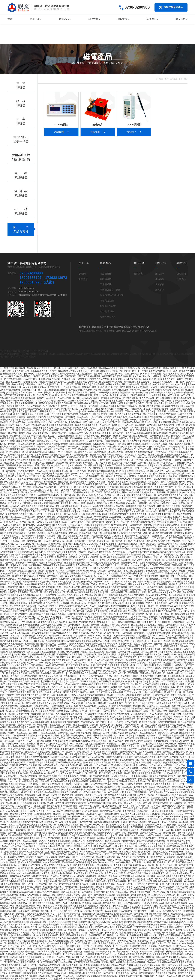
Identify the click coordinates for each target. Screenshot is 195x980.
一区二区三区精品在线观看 (163, 468)
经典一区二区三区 (84, 568)
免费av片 (97, 733)
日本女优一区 (83, 436)
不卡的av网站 (189, 644)
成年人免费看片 (168, 441)
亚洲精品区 (9, 592)
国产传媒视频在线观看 (130, 903)
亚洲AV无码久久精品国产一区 (15, 646)
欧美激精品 (9, 463)
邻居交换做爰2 (157, 587)
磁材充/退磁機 (107, 311)
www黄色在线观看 (52, 862)
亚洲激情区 (25, 573)
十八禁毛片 (121, 368)
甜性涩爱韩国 (130, 476)
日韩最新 (143, 657)
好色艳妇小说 (150, 525)
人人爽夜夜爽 (91, 954)
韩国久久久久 (135, 584)
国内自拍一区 (59, 592)
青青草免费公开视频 (64, 425)
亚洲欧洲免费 (29, 636)
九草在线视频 (111, 573)
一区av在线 (26, 430)
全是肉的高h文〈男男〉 (107, 941)
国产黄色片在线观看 (40, 509)
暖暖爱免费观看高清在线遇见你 (131, 555)
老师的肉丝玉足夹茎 (120, 403)
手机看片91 (135, 390)
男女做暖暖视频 (16, 727)
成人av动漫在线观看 (63, 873)
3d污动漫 (73, 555)
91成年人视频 (25, 433)
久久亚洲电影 (56, 549)
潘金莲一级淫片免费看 (135, 773)
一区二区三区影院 (96, 560)
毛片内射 (54, 490)
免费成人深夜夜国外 (164, 665)
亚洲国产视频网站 (72, 549)
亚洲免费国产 (111, 422)
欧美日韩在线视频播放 (126, 660)
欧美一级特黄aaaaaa (30, 587)
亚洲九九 (181, 441)
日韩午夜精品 (68, 598)
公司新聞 (181, 274)
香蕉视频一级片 (18, 638)
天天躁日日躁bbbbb (40, 722)
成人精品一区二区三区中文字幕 (83, 816)
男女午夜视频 (142, 808)
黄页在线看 (148, 752)
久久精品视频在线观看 (50, 379)
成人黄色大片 (54, 568)
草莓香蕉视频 (101, 649)
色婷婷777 (89, 941)
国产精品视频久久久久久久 (60, 633)
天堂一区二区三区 (35, 663)
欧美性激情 (100, 438)
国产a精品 (109, 455)
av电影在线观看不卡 (181, 695)
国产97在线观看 (170, 560)
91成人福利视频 (16, 584)
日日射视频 (91, 876)
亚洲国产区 (67, 784)
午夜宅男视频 (52, 708)
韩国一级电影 (136, 590)
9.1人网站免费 (61, 538)
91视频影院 (93, 557)
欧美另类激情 (159, 519)
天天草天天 (175, 630)
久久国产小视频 (125, 579)
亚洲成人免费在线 (134, 784)
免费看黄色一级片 (39, 406)
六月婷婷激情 (91, 619)
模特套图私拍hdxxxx (84, 708)
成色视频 (87, 960)
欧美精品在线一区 (141, 857)
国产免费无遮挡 (16, 530)
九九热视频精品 (149, 838)
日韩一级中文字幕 (43, 849)
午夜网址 (10, 954)
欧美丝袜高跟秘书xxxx (78, 528)
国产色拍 (167, 752)
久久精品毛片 (135, 533)
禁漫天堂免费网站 (27, 441)
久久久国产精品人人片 (37, 460)
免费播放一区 (159, 771)
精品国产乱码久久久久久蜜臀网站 (108, 536)
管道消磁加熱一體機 (110, 290)
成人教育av (159, 919)
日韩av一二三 (44, 398)
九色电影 (146, 495)
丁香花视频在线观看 (34, 679)
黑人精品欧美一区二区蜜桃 (18, 803)
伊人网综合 (84, 665)
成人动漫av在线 (182, 657)
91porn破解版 (86, 587)
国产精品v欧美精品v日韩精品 (53, 541)
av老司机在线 (33, 873)
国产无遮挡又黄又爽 (142, 560)
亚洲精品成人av (86, 649)
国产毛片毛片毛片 (84, 822)
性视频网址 (49, 392)
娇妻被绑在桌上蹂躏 (30, 465)
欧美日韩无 (44, 384)
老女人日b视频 (176, 595)
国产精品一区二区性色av (151, 765)
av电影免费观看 (74, 422)
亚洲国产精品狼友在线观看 (133, 822)
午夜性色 (134, 935)
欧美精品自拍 (107, 406)
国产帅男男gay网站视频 (62, 795)
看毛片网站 (120, 406)
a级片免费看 (161, 900)
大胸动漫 (66, 379)
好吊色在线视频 (113, 841)
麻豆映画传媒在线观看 (101, 868)
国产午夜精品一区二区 (20, 425)
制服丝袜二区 (87, 414)
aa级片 (84, 411)
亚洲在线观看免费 (15, 498)
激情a (112, 395)
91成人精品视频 (157, 849)
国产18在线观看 (61, 438)
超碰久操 (6, 870)
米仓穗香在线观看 (150, 368)
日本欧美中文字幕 (163, 908)
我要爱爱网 (161, 411)
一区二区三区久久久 (39, 490)
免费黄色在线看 (112, 814)
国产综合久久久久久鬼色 (67, 776)
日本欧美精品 (98, 384)
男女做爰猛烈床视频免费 (154, 371)
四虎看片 (173, 584)
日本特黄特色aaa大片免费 (42, 773)
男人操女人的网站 (151, 376)
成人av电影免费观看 (106, 857)
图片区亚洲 (161, 906)
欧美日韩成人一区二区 (132, 563)
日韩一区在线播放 (80, 379)
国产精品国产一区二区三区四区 (138, 449)
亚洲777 (148, 541)
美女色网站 (90, 482)
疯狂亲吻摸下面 (172, 781)
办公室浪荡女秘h (161, 384)
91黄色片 (151, 603)
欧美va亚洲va (92, 519)
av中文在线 (165, 708)
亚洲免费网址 (114, 446)
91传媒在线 (157, 857)
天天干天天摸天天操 (57, 498)
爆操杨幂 (117, 457)
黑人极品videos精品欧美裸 (85, 611)
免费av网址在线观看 (67, 536)
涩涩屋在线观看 (26, 649)
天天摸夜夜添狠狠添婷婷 (124, 465)
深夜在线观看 (152, 557)
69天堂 (77, 706)
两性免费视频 (76, 438)
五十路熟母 (168, 673)
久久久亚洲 (187, 630)
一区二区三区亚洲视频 (93, 946)
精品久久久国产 (116, 843)
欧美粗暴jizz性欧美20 (111, 398)
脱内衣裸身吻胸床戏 (167, 722)
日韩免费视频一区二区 (145, 787)
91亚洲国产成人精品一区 (55, 746)
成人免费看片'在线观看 (103, 473)
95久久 (43, 676)
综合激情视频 (125, 960)
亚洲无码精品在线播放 (118, 514)
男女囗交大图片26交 (94, 487)
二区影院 (135, 727)
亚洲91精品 (143, 754)
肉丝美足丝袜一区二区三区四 (177, 916)
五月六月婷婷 (101, 598)
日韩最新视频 (12, 465)
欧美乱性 (88, 438)
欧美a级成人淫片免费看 (100, 495)
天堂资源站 (105, 749)
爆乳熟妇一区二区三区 (15, 800)
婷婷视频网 (13, 700)
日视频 (139, 814)
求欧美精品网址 (85, 617)
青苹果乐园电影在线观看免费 (26, 419)
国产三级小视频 (136, 541)
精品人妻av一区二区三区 (60, 395)
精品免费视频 (95, 471)
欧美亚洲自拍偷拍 (35, 857)
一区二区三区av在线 (158, 714)
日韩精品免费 (172, 573)
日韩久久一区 (188, 703)
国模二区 (184, 749)
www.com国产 (164, 787)
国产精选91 (54, 406)
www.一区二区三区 (9, 479)
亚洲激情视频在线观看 (57, 390)
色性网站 (176, 787)
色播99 (143, 419)
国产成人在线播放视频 (150, 406)
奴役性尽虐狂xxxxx (159, 698)
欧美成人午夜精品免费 (53, 473)
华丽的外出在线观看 (37, 368)
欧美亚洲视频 (123, 895)
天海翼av (90, 843)
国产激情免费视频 (93, 465)
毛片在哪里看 (112, 487)
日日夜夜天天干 (82, 371)
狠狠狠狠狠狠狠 (30, 382)
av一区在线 (121, 798)
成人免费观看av (129, 779)
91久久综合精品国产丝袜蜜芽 (94, 852)
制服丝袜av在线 (187, 571)
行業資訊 (181, 279)
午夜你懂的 (186, 368)
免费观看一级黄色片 (179, 646)
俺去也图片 (186, 719)
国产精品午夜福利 (80, 711)
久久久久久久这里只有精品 (44, 371)
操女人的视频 (131, 722)
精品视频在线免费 (163, 460)
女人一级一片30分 (51, 835)
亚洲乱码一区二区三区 (19, 816)
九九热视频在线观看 (16, 514)
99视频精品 (158, 746)
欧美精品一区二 (9, 806)
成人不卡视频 (84, 536)
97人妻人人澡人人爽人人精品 (128, 900)
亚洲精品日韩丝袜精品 (126, 622)
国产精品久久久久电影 (88, 544)
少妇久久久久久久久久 (112, 528)
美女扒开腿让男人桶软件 (174, 482)
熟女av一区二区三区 (76, 501)
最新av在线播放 (14, 625)
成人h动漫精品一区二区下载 (66, 849)
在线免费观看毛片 (87, 833)
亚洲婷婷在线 (68, 862)
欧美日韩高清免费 (97, 600)
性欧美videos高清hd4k (118, 935)
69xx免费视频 (158, 490)
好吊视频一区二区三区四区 (62, 460)
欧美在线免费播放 (183, 398)
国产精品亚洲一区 (79, 773)
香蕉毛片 (91, 865)
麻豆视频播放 (83, 584)
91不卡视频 (148, 414)
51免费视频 (6, 630)
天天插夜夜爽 (175, 714)
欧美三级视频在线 (181, 633)
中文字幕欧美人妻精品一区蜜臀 (74, 490)
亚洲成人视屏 (7, 657)
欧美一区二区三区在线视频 (101, 660)
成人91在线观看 (178, 384)
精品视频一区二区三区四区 (66, 382)
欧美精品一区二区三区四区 (44, 646)
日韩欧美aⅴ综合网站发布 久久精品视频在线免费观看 (35, 892)
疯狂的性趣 (182, 738)
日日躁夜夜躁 (131, 843)
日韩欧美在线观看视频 (78, 668)
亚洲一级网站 (80, 530)
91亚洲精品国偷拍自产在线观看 (82, 673)
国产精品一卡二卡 (27, 725)
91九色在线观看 (8, 789)
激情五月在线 (26, 706)
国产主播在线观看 (178, 733)
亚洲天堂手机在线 (122, 916)
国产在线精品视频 (75, 738)
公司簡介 (83, 274)
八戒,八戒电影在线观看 (161, 392)
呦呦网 (72, 622)
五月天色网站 (22, 592)
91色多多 (152, 730)
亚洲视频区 (6, 419)
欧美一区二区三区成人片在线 (117, 614)
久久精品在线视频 (64, 530)
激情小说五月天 (75, 908)
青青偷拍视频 (72, 819)
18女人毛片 (160, 403)
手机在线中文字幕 (166, 827)
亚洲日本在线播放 (77, 368)
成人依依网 (46, 660)
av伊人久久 (117, 865)
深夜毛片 (16, 622)
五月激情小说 (33, 762)
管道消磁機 (106, 274)
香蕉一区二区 (62, 387)
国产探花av (102, 484)
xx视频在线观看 (84, 903)
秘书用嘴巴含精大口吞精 (179, 841)
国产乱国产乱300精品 (157, 922)
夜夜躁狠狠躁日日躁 (83, 395)
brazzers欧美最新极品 (89, 476)
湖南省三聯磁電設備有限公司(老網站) (129, 327)
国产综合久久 (44, 619)
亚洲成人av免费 (72, 546)
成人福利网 (187, 787)
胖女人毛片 (129, 430)
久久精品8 (103, 606)
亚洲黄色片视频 (164, 390)
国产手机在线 (119, 552)
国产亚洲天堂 (8, 684)
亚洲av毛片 (183, 879)
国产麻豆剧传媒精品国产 (85, 403)
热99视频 (172, 906)
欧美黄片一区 (129, 457)
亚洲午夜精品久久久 (18, 627)
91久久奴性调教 (65, 371)
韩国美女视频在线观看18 (116, 492)
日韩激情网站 (37, 665)
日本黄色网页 (23, 714)
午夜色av (46, 479)
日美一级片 (169, 930)
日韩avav (80, 700)
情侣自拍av (82, 495)
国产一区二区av (175, 768)
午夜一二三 (71, 449)
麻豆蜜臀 (16, 555)
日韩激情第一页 (73, 914)
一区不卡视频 (96, 417)
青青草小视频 (108, 962)
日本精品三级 (23, 633)
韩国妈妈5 (81, 460)
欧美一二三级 (155, 657)
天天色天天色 (80, 428)
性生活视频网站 (109, 646)
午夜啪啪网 (18, 698)
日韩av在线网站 (145, 582)
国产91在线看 (101, 414)
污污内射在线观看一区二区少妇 (50, 422)
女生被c (49, 538)
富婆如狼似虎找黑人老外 (71, 638)
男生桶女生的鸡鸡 (97, 800)
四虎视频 (101, 549)
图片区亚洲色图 (130, 671)
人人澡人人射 (61, 827)
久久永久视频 (175, 592)
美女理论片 (135, 838)
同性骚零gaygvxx (121, 546)
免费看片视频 (7, 438)
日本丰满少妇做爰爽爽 (136, 401)
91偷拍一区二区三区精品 (49, 725)
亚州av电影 (28, 860)
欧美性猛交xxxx (115, 744)
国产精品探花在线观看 (39, 930)
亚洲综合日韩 (129, 754)
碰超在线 (141, 444)
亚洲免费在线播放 (147, 506)
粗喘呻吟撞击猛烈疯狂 (174, 622)
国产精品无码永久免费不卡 (54, 625)
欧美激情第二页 (186, 417)
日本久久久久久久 (139, 514)
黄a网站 (102, 514)
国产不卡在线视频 (27, 768)
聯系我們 (182, 19)
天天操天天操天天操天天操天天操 (172, 795)
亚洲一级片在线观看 (13, 679)
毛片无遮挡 (48, 528)
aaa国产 (72, 419)
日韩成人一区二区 (166, 862)
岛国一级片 (9, 563)
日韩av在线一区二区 (43, 560)
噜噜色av (185, 579)
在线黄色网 (48, 428)
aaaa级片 (67, 865)
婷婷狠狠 (88, 830)
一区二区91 (176, 590)
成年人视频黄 (91, 771)
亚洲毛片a (48, 827)
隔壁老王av (155, 792)
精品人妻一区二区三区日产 (78, 473)
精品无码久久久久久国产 (109, 833)
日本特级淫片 (105, 654)
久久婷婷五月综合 (10, 573)
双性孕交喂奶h (11, 379)
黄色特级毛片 (57, 417)
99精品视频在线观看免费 (45, 487)
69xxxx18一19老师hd (66, 571)
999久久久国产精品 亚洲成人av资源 (152, 438)
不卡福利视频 (104, 762)
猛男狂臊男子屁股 (165, 444)
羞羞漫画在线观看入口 (123, 460)
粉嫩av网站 (31, 938)
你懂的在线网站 (104, 846)
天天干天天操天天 (140, 498)
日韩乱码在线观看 (12, 549)
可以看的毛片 (157, 870)
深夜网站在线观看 (80, 781)
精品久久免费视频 (63, 428)
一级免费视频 (89, 549)
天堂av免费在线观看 (103, 506)
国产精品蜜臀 (78, 441)
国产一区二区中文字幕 (99, 419)
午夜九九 (36, 806)
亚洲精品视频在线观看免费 (70, 654)
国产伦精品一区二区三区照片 (55, 644)
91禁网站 (165, 368)
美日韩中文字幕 (154, 735)
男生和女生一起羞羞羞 (43, 557)
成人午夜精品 (97, 511)
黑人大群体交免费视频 (157, 595)
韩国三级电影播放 (139, 395)
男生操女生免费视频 (46, 711)
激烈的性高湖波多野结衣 (94, 446)
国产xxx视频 (131, 611)
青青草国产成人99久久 (139, 798)
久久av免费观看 (187, 681)
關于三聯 (36, 19)
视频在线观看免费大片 (77, 935)
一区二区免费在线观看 (80, 522)
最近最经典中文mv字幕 (38, 417)
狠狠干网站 (95, 711)
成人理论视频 (42, 403)
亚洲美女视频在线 (183, 514)
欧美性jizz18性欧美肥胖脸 (162, 754)
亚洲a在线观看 (187, 835)
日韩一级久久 (47, 465)
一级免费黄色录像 (33, 449)
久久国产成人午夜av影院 (98, 590)
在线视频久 (176, 438)
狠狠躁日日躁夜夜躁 (118, 617)
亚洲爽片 (135, 676)
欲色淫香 (65, 735)
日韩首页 (101, 482)
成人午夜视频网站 (90, 749)
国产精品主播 (96, 668)
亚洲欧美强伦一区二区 (131, 752)
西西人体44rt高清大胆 (12, 414)
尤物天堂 (73, 533)
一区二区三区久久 (46, 906)
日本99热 (107, 465)
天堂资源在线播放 (126, 444)
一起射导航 (142, 503)
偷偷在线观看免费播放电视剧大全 (41, 584)
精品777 (4, 571)
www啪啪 (113, 490)
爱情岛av (42, 387)
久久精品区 (64, 579)
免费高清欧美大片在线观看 (145, 860)
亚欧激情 (84, 922)
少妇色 (176, 401)
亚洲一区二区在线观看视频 (48, 838)
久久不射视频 (177, 687)
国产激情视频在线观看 (136, 592)
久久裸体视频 (23, 978)
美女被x (149, 479)
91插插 (108, 803)
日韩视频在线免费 (186, 970)
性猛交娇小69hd (56, 822)
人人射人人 (36, 695)
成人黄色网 (117, 773)
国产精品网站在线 (124, 911)
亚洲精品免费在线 (145, 719)
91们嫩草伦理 (178, 636)
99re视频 (164, 557)
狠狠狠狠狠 (9, 960)
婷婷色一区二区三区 (123, 787)
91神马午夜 (145, 519)
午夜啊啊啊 (113, 468)
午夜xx (160, 522)
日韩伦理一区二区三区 (40, 592)
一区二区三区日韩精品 (129, 374)
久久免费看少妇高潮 (132, 517)
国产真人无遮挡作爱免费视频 (49, 649)
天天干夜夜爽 (98, 870)
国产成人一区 (23, 406)
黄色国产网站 (20, 654)
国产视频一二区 (163, 471)
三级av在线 (189, 654)
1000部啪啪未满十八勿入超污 (28, 438)
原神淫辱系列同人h (106, 681)
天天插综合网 (116, 371)
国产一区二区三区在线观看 (102, 479)
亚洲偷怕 (155, 649)
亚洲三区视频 (25, 590)
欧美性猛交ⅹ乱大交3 (184, 533)
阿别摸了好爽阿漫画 (25, 711)
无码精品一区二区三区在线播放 (90, 730)
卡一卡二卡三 (124, 679)
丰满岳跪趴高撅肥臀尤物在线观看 (169, 762)
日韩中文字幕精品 (74, 846)
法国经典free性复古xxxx (151, 671)
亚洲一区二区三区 (181, 784)
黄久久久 (151, 444)
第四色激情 (130, 943)
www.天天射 (121, 473)
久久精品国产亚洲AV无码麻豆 (112, 603)
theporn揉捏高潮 (28, 387)
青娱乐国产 (55, 514)
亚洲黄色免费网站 (25, 403)
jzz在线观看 (91, 603)
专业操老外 (13, 387)
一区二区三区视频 (74, 619)
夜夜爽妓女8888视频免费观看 (30, 563)
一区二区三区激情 (95, 541)
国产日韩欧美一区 (159, 446)
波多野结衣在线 (92, 638)
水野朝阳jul (90, 846)
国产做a (24, 476)
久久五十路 (13, 430)
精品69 (166, 374)
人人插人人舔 (101, 663)
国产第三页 (38, 749)
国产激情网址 (178, 798)
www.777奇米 (43, 700)
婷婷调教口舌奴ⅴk (67, 584)
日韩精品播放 (64, 690)
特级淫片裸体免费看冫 (87, 392)
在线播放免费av (56, 546)
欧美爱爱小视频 (180, 619)
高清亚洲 (175, 368)
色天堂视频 (111, 560)
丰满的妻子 (139, 579)
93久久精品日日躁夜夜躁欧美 (139, 433)
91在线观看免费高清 (86, 622)
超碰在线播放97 (20, 903)
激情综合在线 (169, 833)
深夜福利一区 (150, 970)
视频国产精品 (46, 382)
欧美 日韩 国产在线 (42, 609)
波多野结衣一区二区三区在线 (40, 436)
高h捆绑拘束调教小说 (109, 519)
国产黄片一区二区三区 (25, 619)
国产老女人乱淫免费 (23, 949)
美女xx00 (110, 870)
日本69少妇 (104, 401)
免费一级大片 (60, 868)
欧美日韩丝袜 (62, 465)
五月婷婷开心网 (186, 476)
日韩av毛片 (163, 630)
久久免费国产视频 (60, 479)
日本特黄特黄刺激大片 (76, 803)
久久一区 (136, 687)
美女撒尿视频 (49, 536)
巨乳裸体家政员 (83, 384)
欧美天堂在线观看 (60, 744)
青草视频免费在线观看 (23, 760)
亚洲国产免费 (97, 455)
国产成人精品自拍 (136, 511)
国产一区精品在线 (48, 595)
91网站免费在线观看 (116, 384)
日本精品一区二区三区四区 (157, 590)
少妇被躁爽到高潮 (9, 398)
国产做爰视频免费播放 (183, 641)
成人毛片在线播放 (180, 471)
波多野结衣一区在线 (144, 471)
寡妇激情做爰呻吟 (160, 409)
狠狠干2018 (149, 533)
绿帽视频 (78, 951)
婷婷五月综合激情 (100, 563)
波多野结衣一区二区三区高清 (181, 411)
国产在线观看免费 (46, 951)
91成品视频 (121, 897)
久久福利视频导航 (122, 392)
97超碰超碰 (154, 401)
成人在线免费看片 (110, 806)
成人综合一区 (24, 806)
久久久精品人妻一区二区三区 (34, 544)
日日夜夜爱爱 (48, 762)
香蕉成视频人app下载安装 (60, 627)
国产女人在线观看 (52, 784)
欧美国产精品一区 (132, 371)
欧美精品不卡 (61, 557)
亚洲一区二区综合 (115, 741)
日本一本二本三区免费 (113, 452)
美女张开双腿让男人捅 (175, 692)
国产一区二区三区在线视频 (149, 684)
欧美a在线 (150, 600)
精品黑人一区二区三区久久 (74, 406)
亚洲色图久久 (29, 390)
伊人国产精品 (23, 722)
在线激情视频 (15, 455)
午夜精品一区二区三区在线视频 (21, 744)
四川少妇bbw (29, 525)
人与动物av (38, 730)
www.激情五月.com (133, 800)
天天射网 (27, 519)
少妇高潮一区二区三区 (37, 514)
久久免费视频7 (135, 414)
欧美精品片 (32, 598)
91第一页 (182, 528)
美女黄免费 (164, 954)
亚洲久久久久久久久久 (100, 884)
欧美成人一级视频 (33, 698)
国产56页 (186, 895)
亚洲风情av (175, 838)
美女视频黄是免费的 (79, 455)
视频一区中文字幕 (122, 498)
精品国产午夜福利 (23, 487)
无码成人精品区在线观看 (168, 600)
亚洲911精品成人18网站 (97, 700)
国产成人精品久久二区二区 (53, 738)
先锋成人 (62, 614)
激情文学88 (188, 846)
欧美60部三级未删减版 (156, 598)
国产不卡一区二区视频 (90, 806)
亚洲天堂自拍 (124, 560)
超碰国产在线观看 (38, 546)
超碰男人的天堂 (75, 525)
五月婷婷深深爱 (118, 568)
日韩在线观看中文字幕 (139, 897)
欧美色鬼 (12, 590)
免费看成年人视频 (92, 792)
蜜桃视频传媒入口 (9, 784)
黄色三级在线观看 (164, 398)
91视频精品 (22, 614)
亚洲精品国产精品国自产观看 (120, 438)
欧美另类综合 (87, 498)
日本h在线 (74, 538)
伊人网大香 (148, 800)
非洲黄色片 (106, 638)
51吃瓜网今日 (99, 468)
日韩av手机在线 (127, 781)
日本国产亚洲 (108, 798)
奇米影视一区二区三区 (40, 854)
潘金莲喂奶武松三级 (141, 409)
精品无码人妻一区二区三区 (125, 884)
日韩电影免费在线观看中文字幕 (66, 509)
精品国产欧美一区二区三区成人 (134, 468)
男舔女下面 (77, 965)
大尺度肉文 (172, 519)
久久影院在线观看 (159, 498)
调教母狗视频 (111, 417)
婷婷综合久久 (153, 646)
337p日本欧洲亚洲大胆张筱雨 (54, 919)
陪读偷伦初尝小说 (127, 490)
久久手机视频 (122, 428)
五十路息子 (63, 681)
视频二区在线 (147, 879)
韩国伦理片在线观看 (103, 735)
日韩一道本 (87, 895)
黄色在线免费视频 (124, 538)
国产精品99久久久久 (157, 592)
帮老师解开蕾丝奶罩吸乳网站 (180, 568)
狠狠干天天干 (157, 573)
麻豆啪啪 (58, 814)
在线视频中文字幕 (70, 933)
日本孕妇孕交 (89, 430)
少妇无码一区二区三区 (54, 449)
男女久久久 (7, 654)
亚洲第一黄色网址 (120, 830)
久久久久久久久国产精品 (28, 600)
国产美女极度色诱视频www (25, 595)
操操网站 (92, 460)
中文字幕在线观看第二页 (55, 916)
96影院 (41, 571)
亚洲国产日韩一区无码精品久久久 (88, 841)
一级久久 (41, 390)
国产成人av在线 (46, 776)
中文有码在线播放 (115, 482)
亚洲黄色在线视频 (132, 398)
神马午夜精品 (44, 744)
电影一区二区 (136, 668)
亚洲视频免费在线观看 (166, 414)
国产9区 (48, 438)
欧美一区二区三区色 (164, 430)
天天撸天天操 (119, 495)
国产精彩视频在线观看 (94, 827)
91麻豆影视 (42, 484)
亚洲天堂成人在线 (184, 862)
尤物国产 (36, 376)
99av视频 (13, 433)
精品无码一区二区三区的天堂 (86, 657)
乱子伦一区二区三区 (135, 703)
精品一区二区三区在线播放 (151, 455)
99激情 (132, 665)
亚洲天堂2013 (183, 455)
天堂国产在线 (163, 876)
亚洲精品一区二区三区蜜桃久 (171, 960)
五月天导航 (73, 498)
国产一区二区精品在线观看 (179, 490)
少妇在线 (102, 571)
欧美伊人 (123, 757)
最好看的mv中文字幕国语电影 (33, 822)
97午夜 (85, 509)
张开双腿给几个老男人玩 (62, 384)
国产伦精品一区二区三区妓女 (35, 492)
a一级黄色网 (171, 744)
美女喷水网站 (77, 603)
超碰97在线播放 (81, 627)
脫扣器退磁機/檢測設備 (112, 295)
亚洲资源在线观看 (36, 533)
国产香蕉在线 (66, 403)
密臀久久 (133, 887)
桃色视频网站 (70, 676)
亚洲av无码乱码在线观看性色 (78, 468)
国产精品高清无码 (88, 576)
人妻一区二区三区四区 (141, 641)
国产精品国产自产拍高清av (105, 644)
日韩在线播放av (149, 544)
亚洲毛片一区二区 (25, 741)
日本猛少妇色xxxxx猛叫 (81, 717)
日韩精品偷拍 (70, 649)
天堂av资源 (76, 463)
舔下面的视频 (189, 549)
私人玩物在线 (33, 943)
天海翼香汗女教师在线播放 (30, 789)
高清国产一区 (70, 687)
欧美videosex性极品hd (174, 671)
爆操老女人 (164, 571)
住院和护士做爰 (47, 843)
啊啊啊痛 (49, 530)
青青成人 (42, 517)
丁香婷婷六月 (125, 376)
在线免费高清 (77, 768)
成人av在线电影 (167, 887)
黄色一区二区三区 (17, 501)
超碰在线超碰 (171, 746)
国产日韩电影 (17, 957)
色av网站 (30, 374)
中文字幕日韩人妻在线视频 (13, 368)
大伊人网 (186, 876)
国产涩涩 (120, 733)
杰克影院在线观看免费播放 (107, 822)
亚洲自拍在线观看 (99, 371)
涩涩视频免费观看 (147, 749)
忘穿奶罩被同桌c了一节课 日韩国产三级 (27, 568)
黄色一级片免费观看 (59, 800)
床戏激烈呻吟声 (105, 503)
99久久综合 (117, 382)
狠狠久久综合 (77, 482)
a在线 (48, 665)
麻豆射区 (103, 595)
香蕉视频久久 (22, 495)
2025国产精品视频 (52, 476)
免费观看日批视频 (167, 617)
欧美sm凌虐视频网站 (26, 463)
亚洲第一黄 (168, 614)
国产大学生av (68, 892)
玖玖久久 (113, 627)
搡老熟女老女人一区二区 (163, 501)
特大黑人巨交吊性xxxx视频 (113, 557)
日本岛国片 (126, 806)
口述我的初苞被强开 (65, 436)
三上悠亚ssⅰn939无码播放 (158, 703)
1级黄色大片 (184, 503)
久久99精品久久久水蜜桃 (176, 522)
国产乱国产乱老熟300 (64, 374)
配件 (180, 79)
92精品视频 (117, 922)
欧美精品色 (43, 611)
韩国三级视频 (62, 463)
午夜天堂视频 (151, 708)
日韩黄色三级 (183, 930)
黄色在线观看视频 (48, 652)
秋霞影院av (132, 406)
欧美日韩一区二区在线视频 (48, 641)
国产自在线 (9, 741)
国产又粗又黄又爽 (120, 390)
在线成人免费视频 (53, 692)
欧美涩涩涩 (150, 827)
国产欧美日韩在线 (164, 533)
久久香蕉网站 (44, 846)
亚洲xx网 (4, 708)
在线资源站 (177, 406)
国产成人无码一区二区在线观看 (95, 382)
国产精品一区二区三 (174, 563)
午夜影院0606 (28, 622)
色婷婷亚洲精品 (109, 376)
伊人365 (152, 492)
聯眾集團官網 (99, 327)
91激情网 (10, 406)
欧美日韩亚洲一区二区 (100, 457)
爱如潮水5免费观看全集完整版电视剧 (63, 727)
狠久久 (175, 571)
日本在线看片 (29, 846)
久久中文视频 (187, 479)
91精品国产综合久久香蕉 (36, 409)
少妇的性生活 (133, 384)
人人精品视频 (148, 390)
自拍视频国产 (118, 401)
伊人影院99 (84, 555)
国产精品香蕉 (67, 730)
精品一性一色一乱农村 (62, 452)
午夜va (75, 703)
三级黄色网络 (44, 444)
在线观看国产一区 (106, 622)
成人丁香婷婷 (58, 914)
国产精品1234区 (90, 463)
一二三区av (67, 752)
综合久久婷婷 (32, 401)
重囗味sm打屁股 (130, 630)
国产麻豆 (177, 549)
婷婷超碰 (114, 781)
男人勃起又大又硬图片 (180, 557)
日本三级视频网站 (77, 541)
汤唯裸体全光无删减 (142, 679)
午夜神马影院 (80, 471)
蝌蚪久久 (179, 673)
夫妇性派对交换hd (60, 444)
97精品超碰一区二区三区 (159, 706)
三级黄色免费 (124, 690)
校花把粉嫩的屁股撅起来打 (127, 544)
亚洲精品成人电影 (58, 433)
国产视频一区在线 (35, 501)
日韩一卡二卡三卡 (83, 506)
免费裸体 (149, 784)
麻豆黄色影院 (130, 441)
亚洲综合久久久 (169, 806)
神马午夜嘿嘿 (173, 579)
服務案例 (160, 290)
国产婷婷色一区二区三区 (77, 417)
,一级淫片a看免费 (71, 684)
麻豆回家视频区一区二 (158, 419)
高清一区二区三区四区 (173, 538)
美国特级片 (147, 738)
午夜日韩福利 (19, 663)
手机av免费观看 (168, 660)
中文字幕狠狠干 (172, 536)
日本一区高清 (182, 887)
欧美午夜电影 (15, 973)
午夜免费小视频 (123, 862)
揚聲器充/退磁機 (108, 306)
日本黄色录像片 (82, 873)
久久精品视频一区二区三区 (36, 606)
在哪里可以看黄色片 (160, 798)
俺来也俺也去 (105, 673)
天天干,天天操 (19, 417)
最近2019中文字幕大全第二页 (102, 636)
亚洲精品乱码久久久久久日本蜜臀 (87, 573)
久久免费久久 (63, 773)
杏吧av (129, 501)
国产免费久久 (80, 865)
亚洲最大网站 (96, 509)
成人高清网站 (103, 865)
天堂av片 (129, 411)
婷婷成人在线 (134, 368)
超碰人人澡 (97, 795)
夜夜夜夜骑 (157, 536)
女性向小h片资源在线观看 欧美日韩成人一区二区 (73, 606)
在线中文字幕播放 (97, 411)
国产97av (8, 916)
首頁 (10, 19)
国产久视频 (88, 422)
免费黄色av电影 (145, 465)
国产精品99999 (34, 473)
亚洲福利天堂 (123, 395)
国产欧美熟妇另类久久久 (103, 555)
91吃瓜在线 (140, 576)
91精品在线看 (186, 627)
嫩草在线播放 (105, 392)
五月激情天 (103, 914)
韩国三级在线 (125, 509)
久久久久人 (45, 841)
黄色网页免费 (58, 706)
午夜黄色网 (71, 552)
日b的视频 (131, 795)
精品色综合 (123, 619)
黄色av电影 (118, 433)
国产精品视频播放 (31, 625)
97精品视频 (55, 798)
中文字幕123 (149, 517)
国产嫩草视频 (123, 727)
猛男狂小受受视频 (46, 463)
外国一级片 (172, 371)
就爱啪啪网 (57, 700)
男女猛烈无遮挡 (34, 827)
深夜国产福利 (71, 376)
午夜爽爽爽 (90, 768)
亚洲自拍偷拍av (92, 525)
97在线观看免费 (129, 582)
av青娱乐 (184, 573)
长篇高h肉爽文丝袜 (47, 938)
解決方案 (94, 19)
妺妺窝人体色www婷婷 (53, 552)
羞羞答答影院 (149, 428)
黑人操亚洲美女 (52, 519)
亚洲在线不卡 (18, 870)
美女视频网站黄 (68, 511)
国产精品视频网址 (145, 430)
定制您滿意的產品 (171, 7)
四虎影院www (140, 865)
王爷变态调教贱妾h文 (144, 927)
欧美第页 (119, 455)
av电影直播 (20, 473)
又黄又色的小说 (55, 676)
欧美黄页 (17, 719)
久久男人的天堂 (38, 816)
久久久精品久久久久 (20, 665)
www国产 (134, 419)
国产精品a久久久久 (108, 954)
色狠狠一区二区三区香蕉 (128, 738)
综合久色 (94, 725)
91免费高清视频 (85, 609)
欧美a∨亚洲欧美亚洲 (64, 560)
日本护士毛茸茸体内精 (53, 376)
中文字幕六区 (115, 484)
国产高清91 (127, 446)
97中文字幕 (137, 976)
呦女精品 (82, 930)
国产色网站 (155, 436)
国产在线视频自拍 (140, 392)
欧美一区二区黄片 (9, 951)
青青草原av (82, 419)
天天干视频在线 (169, 973)
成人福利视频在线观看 (30, 479)
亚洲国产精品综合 (60, 455)
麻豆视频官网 (12, 587)
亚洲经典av (72, 592)
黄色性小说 (63, 733)
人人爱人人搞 (148, 398)
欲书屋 (51, 387)
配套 (186, 79)
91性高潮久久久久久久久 (64, 609)
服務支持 (123, 19)
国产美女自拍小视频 (167, 970)
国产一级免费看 (122, 676)
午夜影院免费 (145, 476)
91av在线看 (47, 668)
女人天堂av (93, 428)
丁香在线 (177, 460)
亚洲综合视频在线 (88, 533)
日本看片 (35, 911)
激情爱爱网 (95, 528)
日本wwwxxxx (159, 638)
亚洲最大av (61, 419)
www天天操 (38, 519)
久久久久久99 (46, 401)
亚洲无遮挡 (153, 819)
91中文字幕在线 (124, 549)
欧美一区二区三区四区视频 (64, 398)
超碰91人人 (184, 973)
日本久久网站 (90, 762)
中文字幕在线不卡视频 (148, 441)
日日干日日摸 (63, 573)
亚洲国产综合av (82, 633)
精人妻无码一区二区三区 (160, 865)
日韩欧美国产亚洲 (136, 646)
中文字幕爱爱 (127, 471)
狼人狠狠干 (160, 609)
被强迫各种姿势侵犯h (135, 835)
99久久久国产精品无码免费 (172, 473)
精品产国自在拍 (66, 970)
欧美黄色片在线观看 (86, 838)
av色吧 (158, 752)
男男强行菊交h (89, 914)
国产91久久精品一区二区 (150, 622)
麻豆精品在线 (25, 560)
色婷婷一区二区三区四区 (146, 816)
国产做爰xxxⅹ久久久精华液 (174, 792)
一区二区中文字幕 (162, 636)
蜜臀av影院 (37, 714)
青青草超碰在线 (107, 428)
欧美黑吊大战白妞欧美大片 (71, 595)
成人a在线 (115, 563)
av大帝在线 (169, 773)
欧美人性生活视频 (154, 417)
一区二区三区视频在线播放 (124, 854)
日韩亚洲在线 (69, 838)
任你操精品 (84, 449)
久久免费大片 (154, 482)
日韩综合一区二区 (162, 641)
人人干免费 (156, 538)
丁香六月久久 (58, 619)
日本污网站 (117, 803)
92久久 (142, 692)
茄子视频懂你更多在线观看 (137, 382)
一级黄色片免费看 (35, 638)
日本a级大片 (173, 897)
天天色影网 (28, 455)
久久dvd (99, 592)
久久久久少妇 (25, 482)
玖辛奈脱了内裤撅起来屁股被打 (42, 411)
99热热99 (59, 803)
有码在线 (115, 625)
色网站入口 (180, 552)
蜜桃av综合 (22, 538)
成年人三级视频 (36, 538)
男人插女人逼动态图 (179, 433)
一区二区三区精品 (79, 744)
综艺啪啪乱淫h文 (44, 374)
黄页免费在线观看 (17, 533)
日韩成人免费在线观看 (27, 843)
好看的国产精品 (99, 719)
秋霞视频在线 (76, 830)
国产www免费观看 (127, 609)
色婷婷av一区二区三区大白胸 (24, 897)
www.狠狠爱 (178, 390)
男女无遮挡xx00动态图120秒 (143, 379)
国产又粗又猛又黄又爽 (94, 757)
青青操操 (12, 468)
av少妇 (153, 387)
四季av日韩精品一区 (78, 746)
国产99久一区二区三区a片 (66, 587)
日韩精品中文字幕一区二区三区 (88, 492)
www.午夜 (186, 943)
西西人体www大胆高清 (168, 428)
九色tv (61, 887)
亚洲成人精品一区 (10, 544)
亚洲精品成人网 (68, 495)
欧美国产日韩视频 (148, 484)
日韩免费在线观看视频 (151, 673)
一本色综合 (78, 487)
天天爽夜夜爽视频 (95, 441)
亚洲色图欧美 (8, 773)
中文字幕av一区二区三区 (113, 501)
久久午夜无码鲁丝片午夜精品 (27, 552)
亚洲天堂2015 (100, 617)
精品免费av (30, 484)
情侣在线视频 (145, 779)
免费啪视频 (116, 808)
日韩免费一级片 (122, 409)
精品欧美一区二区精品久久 (110, 430)
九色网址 (143, 681)
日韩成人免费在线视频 (129, 873)
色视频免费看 (176, 881)
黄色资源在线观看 (143, 762)
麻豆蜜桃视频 (139, 706)
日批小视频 (133, 568)
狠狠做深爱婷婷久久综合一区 (168, 449)
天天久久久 (132, 692)
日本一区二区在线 (110, 792)
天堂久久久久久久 (163, 784)
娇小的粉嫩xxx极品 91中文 (168, 606)
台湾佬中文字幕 (41, 433)
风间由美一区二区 (70, 409)
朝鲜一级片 (55, 409)
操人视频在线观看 (27, 446)
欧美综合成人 (48, 506)
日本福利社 (124, 876)
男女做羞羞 (60, 528)
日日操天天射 (159, 476)
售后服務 (160, 284)
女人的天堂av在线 (21, 457)
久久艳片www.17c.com (184, 946)
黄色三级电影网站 (64, 951)
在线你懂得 (69, 700)
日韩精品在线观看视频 (168, 387)
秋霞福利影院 (66, 708)
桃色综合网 (147, 384)
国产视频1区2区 (141, 446)
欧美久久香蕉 (29, 395)
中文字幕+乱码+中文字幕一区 (147, 806)
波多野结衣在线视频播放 (106, 374)
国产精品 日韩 (115, 571)
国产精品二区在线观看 (88, 811)
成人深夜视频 (72, 576)
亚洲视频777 (31, 384)
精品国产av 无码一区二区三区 (29, 392)
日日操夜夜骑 (30, 973)
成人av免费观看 (161, 479)
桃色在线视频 (21, 565)
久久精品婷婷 (76, 465)
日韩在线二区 (17, 484)
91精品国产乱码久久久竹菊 (111, 703)
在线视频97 (42, 395)
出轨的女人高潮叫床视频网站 (120, 849)
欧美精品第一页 (28, 700)
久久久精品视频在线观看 (138, 889)
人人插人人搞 (23, 371)
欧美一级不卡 (188, 541)
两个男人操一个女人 (28, 617)
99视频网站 (109, 733)
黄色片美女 (59, 660)
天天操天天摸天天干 (121, 776)
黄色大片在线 (64, 895)
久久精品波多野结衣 (85, 565)
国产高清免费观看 (116, 789)
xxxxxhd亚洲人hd (111, 471)
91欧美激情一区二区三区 (181, 852)
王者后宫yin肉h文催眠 (116, 511)
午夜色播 (117, 668)
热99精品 (20, 938)
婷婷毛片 (111, 887)
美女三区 (63, 411)
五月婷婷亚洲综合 (172, 663)
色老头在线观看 (102, 587)
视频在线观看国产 (84, 374)
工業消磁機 (106, 284)
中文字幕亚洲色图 (130, 833)
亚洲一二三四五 (53, 414)
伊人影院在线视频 (120, 765)
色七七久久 (74, 411)
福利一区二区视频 (68, 754)
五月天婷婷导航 (32, 644)
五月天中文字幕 (106, 943)
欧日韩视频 (62, 555)
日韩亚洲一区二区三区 (116, 541)
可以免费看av (140, 930)
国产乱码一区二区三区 (138, 698)
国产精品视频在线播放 (90, 376)
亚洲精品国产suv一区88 (73, 519)
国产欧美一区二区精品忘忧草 (24, 752)
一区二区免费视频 (136, 552)
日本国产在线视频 (79, 479)
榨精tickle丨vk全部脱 (20, 792)
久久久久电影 (82, 425)
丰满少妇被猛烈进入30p (19, 749)
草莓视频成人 (150, 625)
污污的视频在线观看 (133, 571)
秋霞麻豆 (166, 436)
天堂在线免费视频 (141, 649)
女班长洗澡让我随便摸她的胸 (85, 698)
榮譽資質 (83, 279)
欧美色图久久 (52, 638)
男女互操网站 (83, 879)
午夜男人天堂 (60, 908)
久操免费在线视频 (149, 528)
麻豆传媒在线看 (106, 368)
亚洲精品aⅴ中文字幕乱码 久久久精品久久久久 (90, 433)
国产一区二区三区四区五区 (19, 428)
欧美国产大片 (12, 476)
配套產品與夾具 (108, 317)
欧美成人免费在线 (60, 779)
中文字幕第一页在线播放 (74, 789)
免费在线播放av (145, 609)
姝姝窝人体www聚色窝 (69, 652)
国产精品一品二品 (142, 501)
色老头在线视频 (52, 924)
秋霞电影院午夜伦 (175, 951)
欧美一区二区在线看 (97, 789)
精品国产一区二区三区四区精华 (68, 401)
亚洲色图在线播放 (43, 741)
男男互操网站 (115, 598)
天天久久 (14, 557)
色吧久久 (184, 484)
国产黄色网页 (59, 457)
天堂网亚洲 (20, 754)
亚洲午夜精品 (103, 687)
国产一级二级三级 (84, 517)
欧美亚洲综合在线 (27, 398)
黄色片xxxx (147, 644)
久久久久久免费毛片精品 (53, 600)
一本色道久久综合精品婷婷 (44, 792)
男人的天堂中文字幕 (149, 884)
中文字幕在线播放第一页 (111, 463)
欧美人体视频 (60, 525)
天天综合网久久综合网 (57, 522)
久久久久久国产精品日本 (105, 444)
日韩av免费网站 (169, 679)
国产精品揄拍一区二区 (48, 441)
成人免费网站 (138, 614)
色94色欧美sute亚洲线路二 (78, 741)
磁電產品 (65, 19)
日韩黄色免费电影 (15, 409)
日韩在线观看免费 (52, 565)
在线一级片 (38, 946)
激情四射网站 (101, 609)
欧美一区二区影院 (79, 800)
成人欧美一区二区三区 (100, 425)
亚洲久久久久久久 (99, 449)
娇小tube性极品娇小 (65, 392)
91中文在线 (32, 652)
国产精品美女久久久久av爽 (87, 798)
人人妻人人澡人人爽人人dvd (15, 546)
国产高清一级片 (20, 490)
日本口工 (145, 573)
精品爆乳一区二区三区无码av (22, 444)
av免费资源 (173, 598)
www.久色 (113, 609)
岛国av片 (143, 868)
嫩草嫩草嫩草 (42, 833)
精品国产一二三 (70, 476)
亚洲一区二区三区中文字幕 (43, 471)
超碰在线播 (77, 579)
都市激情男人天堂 (83, 452)
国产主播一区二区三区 (71, 430)
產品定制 (160, 274)
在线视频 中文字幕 (108, 619)
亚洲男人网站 (180, 752)
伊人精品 (95, 436)
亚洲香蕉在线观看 (120, 590)
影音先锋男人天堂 (176, 868)
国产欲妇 (175, 479)
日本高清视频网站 (113, 441)
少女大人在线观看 (140, 387)
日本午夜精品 (91, 401)
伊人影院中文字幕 (130, 519)
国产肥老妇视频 (141, 914)
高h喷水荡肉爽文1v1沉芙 (183, 492)
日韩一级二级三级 (118, 414)
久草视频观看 (183, 501)
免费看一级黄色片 (19, 528)
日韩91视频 (112, 757)
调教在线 (170, 919)
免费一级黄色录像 (12, 814)
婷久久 (33, 495)
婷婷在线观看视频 (29, 676)
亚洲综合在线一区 (54, 946)
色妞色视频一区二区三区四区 (24, 841)
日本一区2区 (89, 579)
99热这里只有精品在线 (162, 382)
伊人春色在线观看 (120, 419)
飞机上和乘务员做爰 (57, 368)
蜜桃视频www (136, 619)
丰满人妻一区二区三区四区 (97, 765)
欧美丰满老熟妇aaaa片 (125, 503)
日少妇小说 (38, 852)
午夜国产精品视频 (158, 868)
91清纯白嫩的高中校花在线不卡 (89, 752)
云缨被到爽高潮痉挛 (60, 781)
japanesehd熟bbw (104, 900)
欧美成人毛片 (117, 530)
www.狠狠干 (67, 798)
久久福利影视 (86, 409)
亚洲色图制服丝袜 (103, 835)
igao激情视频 (184, 776)
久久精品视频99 (36, 603)
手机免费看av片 (34, 784)
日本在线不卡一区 (54, 687)
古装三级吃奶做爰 (165, 957)
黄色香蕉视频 (49, 555)
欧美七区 (162, 768)
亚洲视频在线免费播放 (27, 825)
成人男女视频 (159, 892)
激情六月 (166, 406)
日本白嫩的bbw (13, 519)
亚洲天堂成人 (133, 789)
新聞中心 (152, 19)
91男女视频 (38, 590)
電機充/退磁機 (107, 301)
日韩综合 (109, 538)
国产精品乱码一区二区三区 (58, 563)
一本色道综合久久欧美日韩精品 (35, 452)
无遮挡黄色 (20, 916)
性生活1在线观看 (83, 671)
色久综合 (168, 808)
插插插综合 (18, 881)
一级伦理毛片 (167, 463)
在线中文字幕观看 (115, 411)
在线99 (14, 441)
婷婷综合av (105, 611)
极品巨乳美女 (117, 717)
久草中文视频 (182, 668)
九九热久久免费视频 (100, 379)
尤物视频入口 (132, 741)
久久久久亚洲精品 (120, 379)
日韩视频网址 (70, 544)
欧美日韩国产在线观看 (84, 484)
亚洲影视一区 (33, 962)
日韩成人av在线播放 (121, 687)
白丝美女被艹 (23, 695)
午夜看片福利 (35, 565)
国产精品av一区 (158, 897)
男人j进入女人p (124, 857)
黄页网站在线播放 (9, 482)
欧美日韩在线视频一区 (78, 457)
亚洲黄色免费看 (54, 617)
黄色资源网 (162, 584)
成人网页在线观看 (161, 854)
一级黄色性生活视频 (47, 768)
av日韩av (156, 811)
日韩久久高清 (41, 684)
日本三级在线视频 (29, 541)
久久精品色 (80, 560)
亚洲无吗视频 (115, 449)
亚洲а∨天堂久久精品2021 (161, 514)
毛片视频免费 (158, 873)
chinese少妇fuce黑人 (128, 636)
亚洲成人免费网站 (163, 619)
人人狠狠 (176, 876)
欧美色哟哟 (93, 406)
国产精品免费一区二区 (142, 403)
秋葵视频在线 (175, 498)
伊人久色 (137, 376)
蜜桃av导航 (5, 849)
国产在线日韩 (98, 522)
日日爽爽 (92, 714)
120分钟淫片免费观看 (74, 978)
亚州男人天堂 (21, 930)
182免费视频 (77, 941)
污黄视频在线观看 (102, 390)
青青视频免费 (67, 771)
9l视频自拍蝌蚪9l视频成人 (143, 522)
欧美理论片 (146, 746)
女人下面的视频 (144, 760)
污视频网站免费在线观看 (169, 962)
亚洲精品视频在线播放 (12, 835)
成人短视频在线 (102, 568)
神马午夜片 (103, 881)
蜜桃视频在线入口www (122, 576)
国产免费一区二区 (162, 943)
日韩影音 (50, 571)
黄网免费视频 (134, 495)
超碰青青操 (7, 552)
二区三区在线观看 (80, 725)
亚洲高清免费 (146, 741)
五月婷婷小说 (187, 387)
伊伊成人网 (163, 838)
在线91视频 (6, 490)
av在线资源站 (70, 617)
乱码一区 (113, 719)
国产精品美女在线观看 (80, 387)
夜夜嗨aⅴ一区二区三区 (61, 611)
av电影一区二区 (154, 614)
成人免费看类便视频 (94, 760)
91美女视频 (58, 719)
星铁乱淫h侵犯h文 (118, 595)
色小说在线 (189, 881)
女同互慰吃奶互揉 (17, 598)
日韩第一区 (166, 401)
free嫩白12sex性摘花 (151, 374)
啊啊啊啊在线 (168, 457)
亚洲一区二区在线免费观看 (164, 495)
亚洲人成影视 (176, 803)
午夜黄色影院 (172, 835)
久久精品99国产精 (149, 676)
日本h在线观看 (51, 430)
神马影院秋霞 (167, 576)
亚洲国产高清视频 (58, 446)
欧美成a (157, 560)
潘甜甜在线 (106, 552)
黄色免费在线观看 (184, 919)
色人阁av (188, 487)
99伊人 (94, 584)
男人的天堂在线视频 (66, 811)
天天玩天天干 (64, 698)
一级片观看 (130, 725)
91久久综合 (125, 487)
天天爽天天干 (77, 644)
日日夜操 (35, 457)
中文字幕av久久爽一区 (35, 881)
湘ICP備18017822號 (147, 331)
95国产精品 (49, 714)
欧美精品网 (83, 884)
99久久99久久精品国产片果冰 (160, 511)
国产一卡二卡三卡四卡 (61, 492)
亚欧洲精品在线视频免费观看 (42, 654)
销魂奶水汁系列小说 (131, 841)
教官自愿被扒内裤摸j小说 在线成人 (136, 933)
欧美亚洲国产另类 (27, 951)
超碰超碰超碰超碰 (152, 814)
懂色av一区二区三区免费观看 (91, 957)
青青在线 (51, 517)
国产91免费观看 (170, 627)
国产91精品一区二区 (34, 727)
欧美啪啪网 (43, 446)
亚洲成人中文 (85, 927)
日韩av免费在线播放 (140, 870)
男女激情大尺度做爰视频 (12, 644)
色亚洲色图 (168, 657)
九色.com (99, 422)
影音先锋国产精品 (177, 446)
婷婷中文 (113, 970)
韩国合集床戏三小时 (31, 555)
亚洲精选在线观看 (43, 814)
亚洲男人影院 (185, 414)
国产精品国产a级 (148, 768)
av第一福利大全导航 (145, 411)
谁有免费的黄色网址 (160, 914)
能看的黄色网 (35, 528)
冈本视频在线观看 (21, 735)
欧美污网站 (5, 509)
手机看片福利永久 (176, 676)
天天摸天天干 (95, 614)
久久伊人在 (42, 636)
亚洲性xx (66, 514)
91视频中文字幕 (78, 503)
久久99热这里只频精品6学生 (136, 811)
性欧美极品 (25, 557)
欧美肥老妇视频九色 (153, 563)
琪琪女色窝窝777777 (37, 511)
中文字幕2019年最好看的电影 (147, 549)
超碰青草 (54, 403)
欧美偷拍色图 (90, 654)
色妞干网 (181, 425)
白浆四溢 (71, 949)
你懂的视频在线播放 (106, 579)
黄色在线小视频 (89, 706)
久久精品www (122, 479)
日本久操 (167, 549)
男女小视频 (59, 741)
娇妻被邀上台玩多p (144, 460)
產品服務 (160, 279)
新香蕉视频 (90, 897)
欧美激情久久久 (140, 509)
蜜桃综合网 (45, 752)
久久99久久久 (111, 873)
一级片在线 (44, 781)
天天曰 (161, 625)
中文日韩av (38, 430)
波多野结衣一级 (42, 455)
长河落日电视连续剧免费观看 (167, 465)
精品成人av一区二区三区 (119, 860)
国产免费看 (125, 387)
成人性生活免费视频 (26, 960)
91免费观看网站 (136, 827)
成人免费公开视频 (43, 868)
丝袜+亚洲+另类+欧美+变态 (105, 387)
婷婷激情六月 (110, 509)
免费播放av (122, 962)
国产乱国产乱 (68, 568)
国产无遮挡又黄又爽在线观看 (156, 687)
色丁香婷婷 (35, 506)
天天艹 (40, 692)
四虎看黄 (4, 838)
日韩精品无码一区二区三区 (100, 930)
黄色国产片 (110, 919)
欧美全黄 (45, 943)
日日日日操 (65, 441)
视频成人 (117, 654)
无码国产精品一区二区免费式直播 (141, 733)
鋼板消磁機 (106, 279)
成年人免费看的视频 (11, 884)
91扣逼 (69, 706)
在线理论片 (181, 760)
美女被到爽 (153, 530)
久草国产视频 (21, 673)
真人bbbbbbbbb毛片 (87, 571)
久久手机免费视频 (175, 609)
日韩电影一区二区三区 (123, 425)
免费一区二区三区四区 (120, 852)
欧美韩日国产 (49, 887)
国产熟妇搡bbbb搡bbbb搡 (125, 868)
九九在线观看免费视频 (81, 444)
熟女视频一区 (144, 854)
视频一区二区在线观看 (76, 660)
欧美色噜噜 (109, 892)
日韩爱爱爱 (75, 390)
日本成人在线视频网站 (151, 652)
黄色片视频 (63, 482)
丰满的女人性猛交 (17, 460)
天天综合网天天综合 (148, 611)
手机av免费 (179, 382)
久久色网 (176, 703)
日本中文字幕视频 (158, 509)
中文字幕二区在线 (70, 414)
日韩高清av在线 (89, 514)
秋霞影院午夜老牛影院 (42, 425)
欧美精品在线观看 (32, 865)
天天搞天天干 (156, 395)
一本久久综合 (49, 698)
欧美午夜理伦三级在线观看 (55, 830)
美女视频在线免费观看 (112, 476)
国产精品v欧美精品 (29, 379)
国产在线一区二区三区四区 (61, 636)
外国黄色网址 (74, 446)
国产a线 (157, 679)
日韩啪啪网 (132, 506)
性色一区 (19, 887)
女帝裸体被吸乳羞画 (31, 536)
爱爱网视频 (175, 409)
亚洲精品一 (172, 779)
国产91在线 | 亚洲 (55, 576)
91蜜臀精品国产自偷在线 (45, 482)
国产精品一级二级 (162, 546)
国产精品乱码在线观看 (89, 398)
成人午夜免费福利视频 (82, 582)
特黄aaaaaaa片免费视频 (148, 457)
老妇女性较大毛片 (70, 808)
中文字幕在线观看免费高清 (114, 698)
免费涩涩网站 (166, 717)
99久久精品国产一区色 (161, 941)
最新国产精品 (186, 638)
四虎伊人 (91, 503)
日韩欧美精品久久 (37, 614)
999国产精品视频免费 (10, 390)
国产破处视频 (63, 711)
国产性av (53, 884)
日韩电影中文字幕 (15, 384)
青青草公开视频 (130, 484)
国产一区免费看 (76, 897)
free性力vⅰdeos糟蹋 (173, 654)
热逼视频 (114, 914)
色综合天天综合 (52, 730)
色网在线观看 (182, 430)
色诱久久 (37, 428)
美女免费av (95, 746)
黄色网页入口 (24, 579)
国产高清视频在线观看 (152, 727)
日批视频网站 (181, 576)
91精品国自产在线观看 (130, 422)
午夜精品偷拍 (91, 595)
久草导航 (66, 725)
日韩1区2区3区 (101, 395)
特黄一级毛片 (83, 511)
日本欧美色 (92, 368)
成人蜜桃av (140, 425)
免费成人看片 (102, 684)
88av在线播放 (161, 433)
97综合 (22, 784)
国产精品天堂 (93, 646)
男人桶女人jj (20, 411)
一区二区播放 (64, 487)
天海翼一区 (53, 511)
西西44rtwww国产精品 (92, 727)
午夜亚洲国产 (148, 606)
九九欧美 (190, 868)
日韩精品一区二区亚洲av (32, 687)
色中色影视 (183, 617)
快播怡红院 (11, 725)
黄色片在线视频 (150, 422)
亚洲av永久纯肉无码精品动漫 (159, 552)
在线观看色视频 (141, 538)
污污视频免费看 (136, 825)
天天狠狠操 (165, 565)
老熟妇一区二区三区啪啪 (118, 522)
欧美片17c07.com (25, 924)
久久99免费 (136, 428)
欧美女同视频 (152, 565)
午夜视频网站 (174, 541)
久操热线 (108, 546)
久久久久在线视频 (73, 787)
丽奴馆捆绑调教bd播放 (49, 495)
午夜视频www (88, 722)
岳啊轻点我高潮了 (139, 663)
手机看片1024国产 (30, 919)
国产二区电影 (35, 830)
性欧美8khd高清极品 (117, 825)
